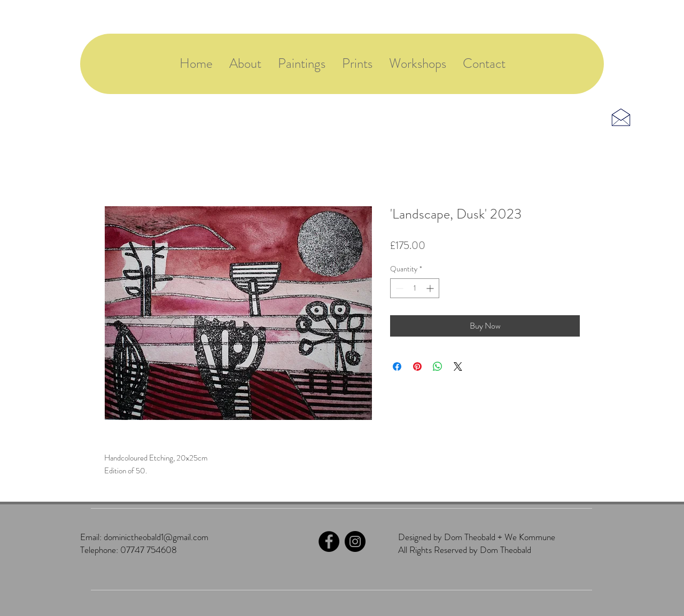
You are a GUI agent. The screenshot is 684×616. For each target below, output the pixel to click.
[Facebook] (329, 541)
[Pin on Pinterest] (417, 367)
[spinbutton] (415, 288)
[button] (417, 64)
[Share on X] (458, 367)
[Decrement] (398, 288)
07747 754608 (149, 550)
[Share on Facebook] (397, 367)
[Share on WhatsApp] (438, 367)
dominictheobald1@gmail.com (156, 537)
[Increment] (431, 288)
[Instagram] (355, 541)
